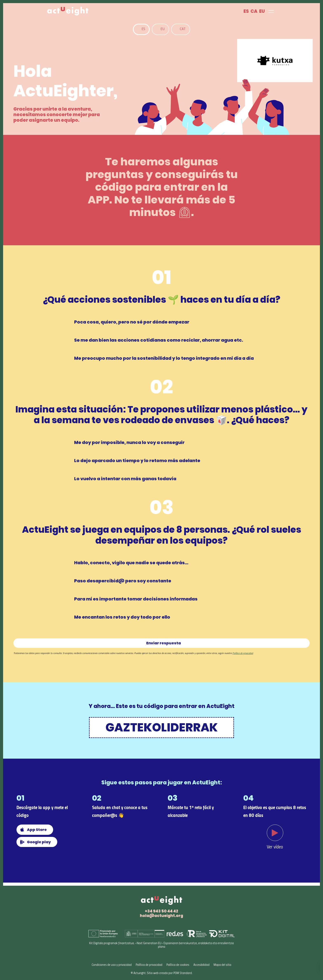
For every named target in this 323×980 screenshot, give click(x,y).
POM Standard (183, 973)
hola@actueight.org (161, 916)
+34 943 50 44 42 (161, 911)
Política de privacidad (243, 653)
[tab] (141, 29)
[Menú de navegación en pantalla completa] (271, 11)
